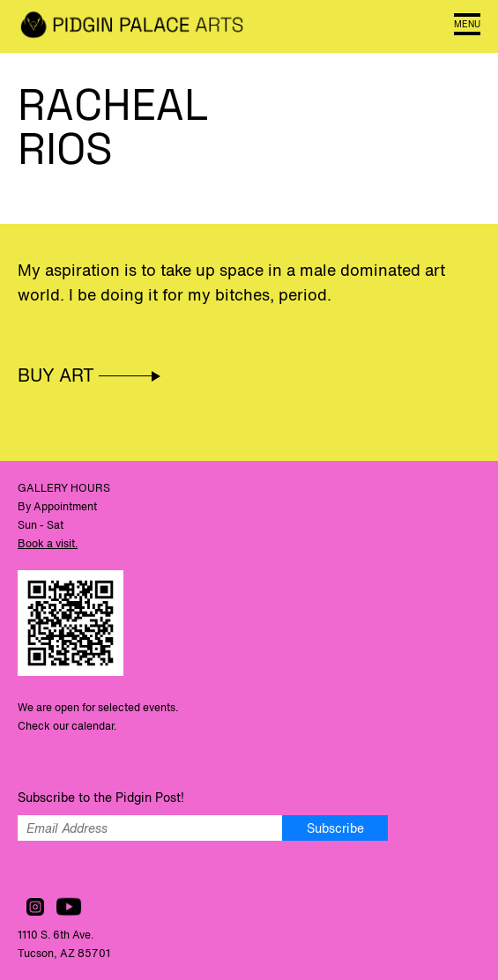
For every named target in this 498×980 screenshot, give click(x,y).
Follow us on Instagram (35, 907)
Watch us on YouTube (69, 907)
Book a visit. (48, 543)
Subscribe (335, 828)
